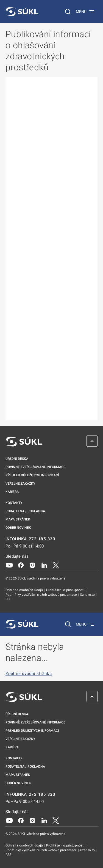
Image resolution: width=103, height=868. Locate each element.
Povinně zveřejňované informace (35, 467)
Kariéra (12, 492)
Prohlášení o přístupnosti (66, 590)
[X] (56, 565)
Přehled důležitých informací (32, 475)
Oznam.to (88, 595)
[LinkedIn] (44, 565)
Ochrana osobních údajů (25, 590)
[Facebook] (21, 565)
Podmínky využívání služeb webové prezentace (42, 595)
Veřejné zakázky (20, 484)
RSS (8, 599)
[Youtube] (9, 565)
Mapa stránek (18, 519)
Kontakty (14, 503)
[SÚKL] (22, 12)
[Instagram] (32, 565)
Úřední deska (17, 459)
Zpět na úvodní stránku (29, 674)
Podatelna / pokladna (25, 511)
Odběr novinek (18, 528)
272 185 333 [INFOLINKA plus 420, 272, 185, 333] (42, 539)
